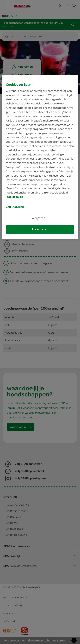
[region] (40, 157)
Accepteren (40, 229)
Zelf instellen (15, 207)
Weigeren (39, 218)
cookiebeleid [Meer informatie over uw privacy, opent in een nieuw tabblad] (15, 197)
